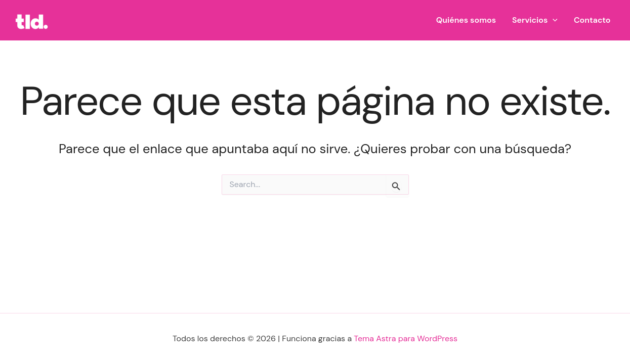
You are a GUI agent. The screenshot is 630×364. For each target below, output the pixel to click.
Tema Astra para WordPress (406, 338)
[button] (553, 20)
